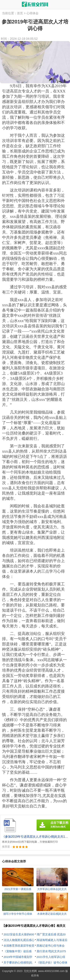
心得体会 (32, 13)
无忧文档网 (30, 971)
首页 (20, 13)
